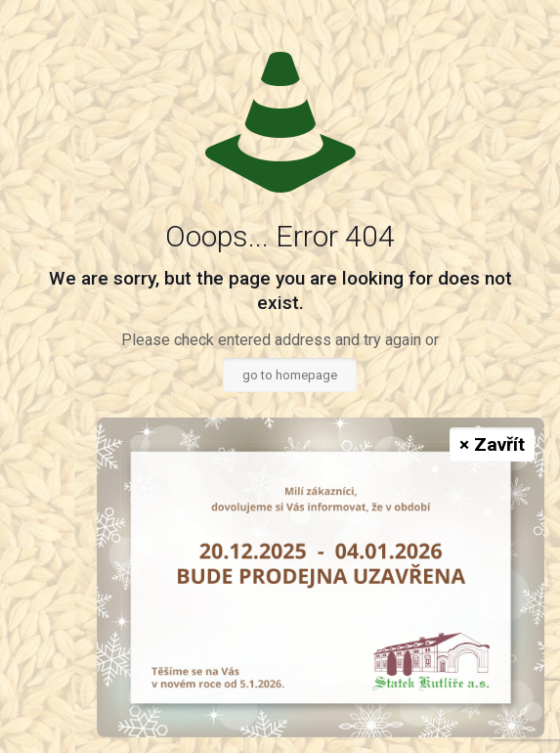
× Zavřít (492, 444)
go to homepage (290, 375)
